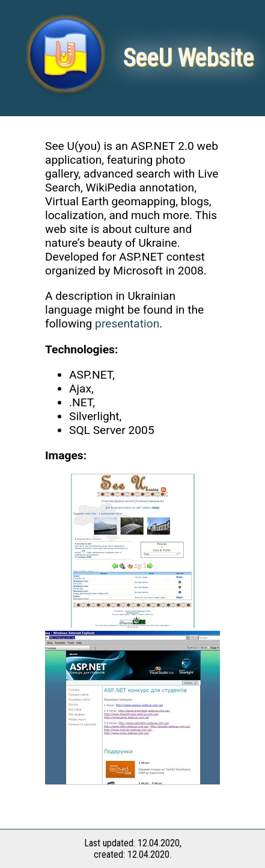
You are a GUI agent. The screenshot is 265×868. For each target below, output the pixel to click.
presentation (127, 324)
